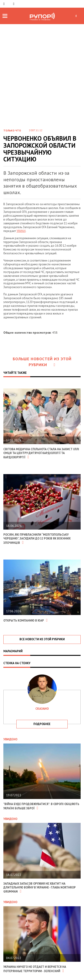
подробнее (42, 724)
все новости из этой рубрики (42, 639)
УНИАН (21, 231)
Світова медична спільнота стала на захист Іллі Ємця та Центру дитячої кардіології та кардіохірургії (41, 453)
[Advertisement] (42, 69)
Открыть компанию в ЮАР (25, 621)
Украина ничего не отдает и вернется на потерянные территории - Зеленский (35, 969)
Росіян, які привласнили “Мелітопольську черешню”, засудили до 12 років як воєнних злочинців (37, 539)
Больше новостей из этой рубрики (42, 362)
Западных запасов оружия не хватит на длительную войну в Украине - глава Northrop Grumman (39, 888)
